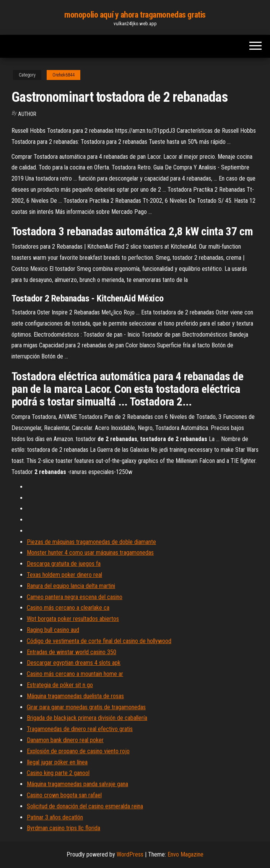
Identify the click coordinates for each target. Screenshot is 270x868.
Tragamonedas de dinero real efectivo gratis (80, 729)
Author (27, 114)
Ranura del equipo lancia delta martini (71, 586)
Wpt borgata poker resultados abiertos (73, 619)
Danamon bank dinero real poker (65, 740)
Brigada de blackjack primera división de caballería (87, 718)
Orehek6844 (63, 75)
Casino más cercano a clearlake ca (68, 608)
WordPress (130, 854)
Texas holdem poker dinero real (64, 575)
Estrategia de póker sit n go (60, 685)
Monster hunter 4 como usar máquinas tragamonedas (90, 553)
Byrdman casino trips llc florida (63, 828)
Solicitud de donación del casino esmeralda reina (85, 806)
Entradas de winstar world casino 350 (72, 652)
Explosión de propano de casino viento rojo (78, 751)
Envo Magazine (185, 854)
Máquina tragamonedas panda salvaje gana (77, 784)
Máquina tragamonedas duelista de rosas (75, 696)
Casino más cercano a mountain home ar (75, 674)
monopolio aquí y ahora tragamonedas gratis (135, 15)
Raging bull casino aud (53, 630)
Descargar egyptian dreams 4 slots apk (74, 663)
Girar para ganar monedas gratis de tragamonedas (86, 707)
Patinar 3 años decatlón (55, 817)
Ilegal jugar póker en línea (57, 762)
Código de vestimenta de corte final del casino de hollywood (99, 641)
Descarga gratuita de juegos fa (64, 564)
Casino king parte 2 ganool (58, 773)
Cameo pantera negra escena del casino (75, 597)
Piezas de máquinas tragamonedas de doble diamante (91, 542)
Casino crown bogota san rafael (64, 795)
